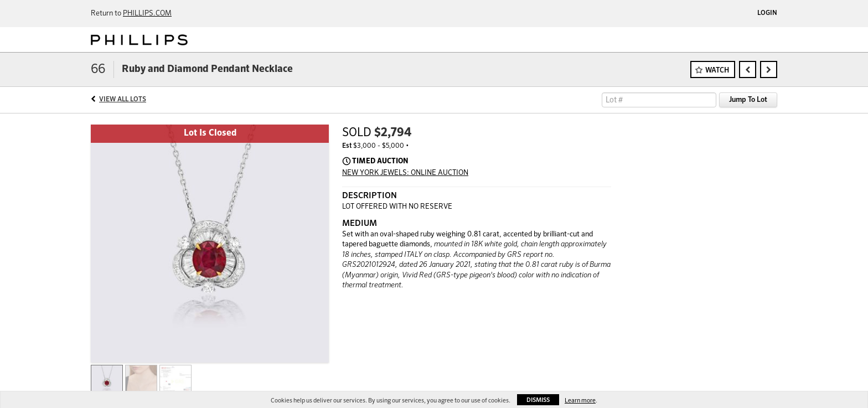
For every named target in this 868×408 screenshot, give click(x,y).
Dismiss (538, 400)
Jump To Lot (748, 100)
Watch (717, 71)
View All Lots (123, 100)
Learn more (580, 401)
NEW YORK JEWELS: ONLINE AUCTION (405, 173)
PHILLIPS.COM (147, 14)
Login (767, 13)
